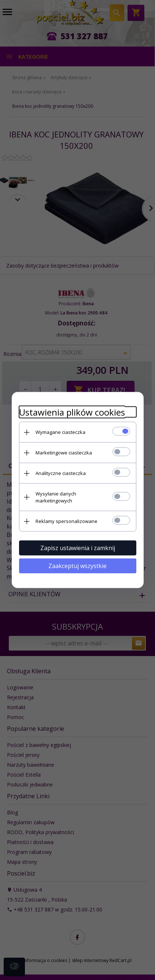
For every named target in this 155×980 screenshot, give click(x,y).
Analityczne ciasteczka (61, 473)
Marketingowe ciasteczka (64, 453)
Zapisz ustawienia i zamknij (78, 548)
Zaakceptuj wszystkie (77, 566)
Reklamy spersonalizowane (67, 521)
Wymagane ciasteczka (60, 432)
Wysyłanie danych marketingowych (56, 497)
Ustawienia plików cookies (72, 412)
